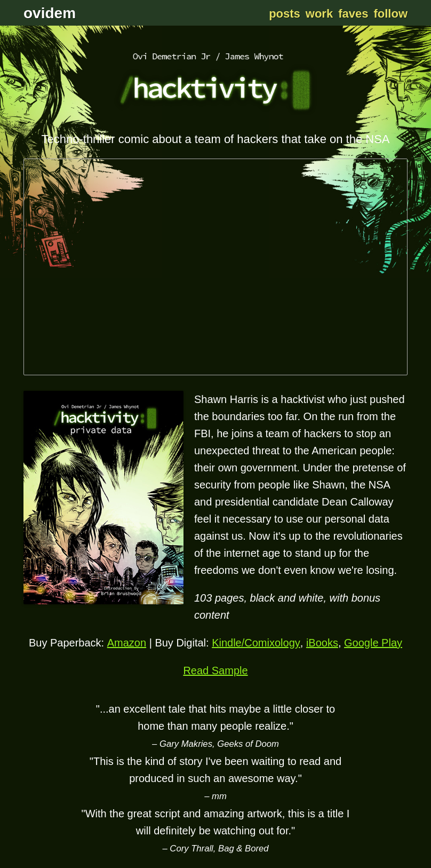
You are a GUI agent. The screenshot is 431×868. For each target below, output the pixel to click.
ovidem (50, 13)
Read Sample (215, 670)
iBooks (322, 643)
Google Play (373, 643)
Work (319, 14)
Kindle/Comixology (256, 643)
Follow (390, 14)
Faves (353, 14)
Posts (285, 14)
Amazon (127, 643)
